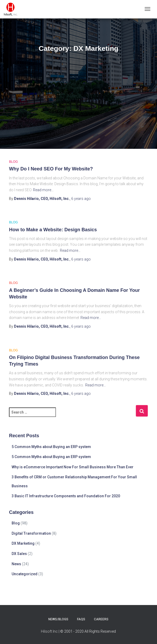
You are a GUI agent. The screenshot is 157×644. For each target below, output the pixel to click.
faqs (81, 619)
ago (81, 199)
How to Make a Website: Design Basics (53, 230)
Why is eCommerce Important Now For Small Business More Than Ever (73, 467)
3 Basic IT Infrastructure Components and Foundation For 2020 (66, 496)
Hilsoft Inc (49, 631)
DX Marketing (23, 543)
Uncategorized (25, 574)
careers (101, 619)
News (16, 564)
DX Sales (19, 554)
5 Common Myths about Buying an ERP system (51, 447)
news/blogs (58, 619)
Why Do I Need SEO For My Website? (51, 169)
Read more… (43, 190)
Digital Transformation (31, 533)
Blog (13, 162)
